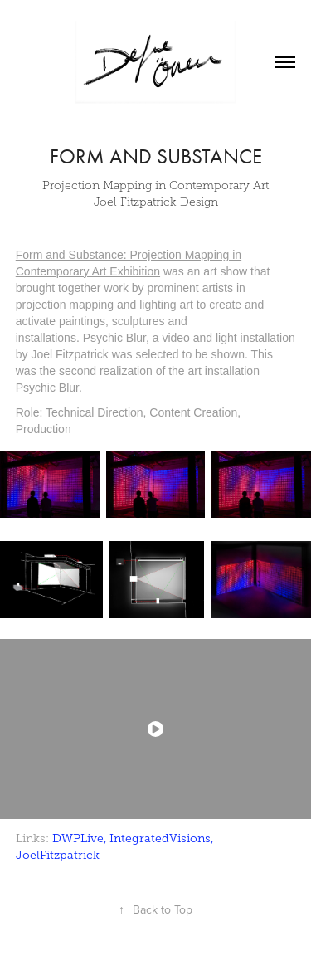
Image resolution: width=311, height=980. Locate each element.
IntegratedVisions (160, 839)
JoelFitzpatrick (58, 855)
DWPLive (78, 839)
